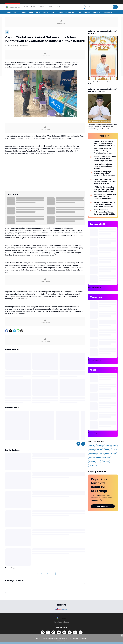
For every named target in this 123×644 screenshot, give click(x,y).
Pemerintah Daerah (67, 12)
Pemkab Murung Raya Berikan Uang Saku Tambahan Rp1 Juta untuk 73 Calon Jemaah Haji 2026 (105, 174)
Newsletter (108, 12)
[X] (11, 331)
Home (26, 7)
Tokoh (79, 12)
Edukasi (87, 12)
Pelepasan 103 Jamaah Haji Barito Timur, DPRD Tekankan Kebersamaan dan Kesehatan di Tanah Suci (105, 197)
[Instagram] (53, 632)
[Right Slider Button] (83, 444)
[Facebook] (7, 331)
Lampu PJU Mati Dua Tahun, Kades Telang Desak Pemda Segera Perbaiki (105, 159)
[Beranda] (7, 32)
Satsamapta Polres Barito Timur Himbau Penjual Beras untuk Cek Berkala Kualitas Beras (104, 204)
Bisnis (43, 7)
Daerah (46, 12)
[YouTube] (59, 632)
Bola (51, 7)
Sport (60, 7)
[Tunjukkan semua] (115, 224)
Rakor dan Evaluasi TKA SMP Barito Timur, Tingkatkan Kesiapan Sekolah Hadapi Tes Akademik (103, 151)
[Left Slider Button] (78, 444)
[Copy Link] (22, 331)
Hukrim (54, 12)
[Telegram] (14, 331)
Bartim (16, 12)
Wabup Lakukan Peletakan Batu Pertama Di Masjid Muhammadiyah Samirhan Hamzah (104, 143)
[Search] (99, 7)
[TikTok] (70, 632)
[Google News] (64, 632)
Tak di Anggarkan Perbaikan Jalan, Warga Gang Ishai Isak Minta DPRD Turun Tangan (105, 212)
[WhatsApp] (18, 331)
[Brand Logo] (61, 609)
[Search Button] (116, 7)
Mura (38, 12)
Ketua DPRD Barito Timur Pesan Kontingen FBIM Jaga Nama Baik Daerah (105, 182)
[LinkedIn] (75, 632)
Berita (34, 7)
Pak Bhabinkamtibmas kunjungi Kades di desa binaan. (103, 166)
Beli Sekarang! (103, 506)
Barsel (24, 12)
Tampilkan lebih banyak (45, 574)
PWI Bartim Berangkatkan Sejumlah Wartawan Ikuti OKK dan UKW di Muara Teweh (104, 189)
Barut (31, 12)
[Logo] (61, 618)
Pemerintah (97, 12)
